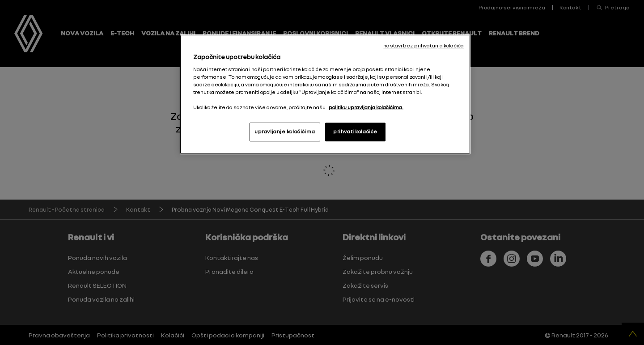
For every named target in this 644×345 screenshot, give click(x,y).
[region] (325, 94)
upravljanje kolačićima (285, 132)
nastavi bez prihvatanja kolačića (424, 46)
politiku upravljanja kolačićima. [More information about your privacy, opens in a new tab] (366, 107)
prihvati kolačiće (355, 132)
